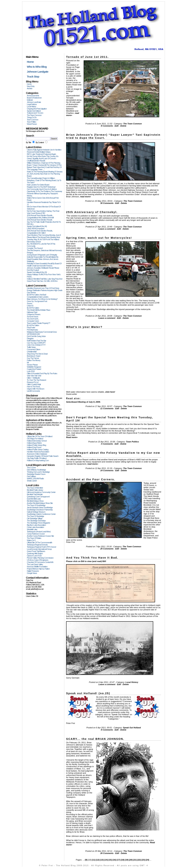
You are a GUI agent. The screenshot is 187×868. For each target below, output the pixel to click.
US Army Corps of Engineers (38, 560)
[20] (131, 860)
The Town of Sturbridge (35, 516)
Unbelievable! (32, 352)
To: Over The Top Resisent (36, 380)
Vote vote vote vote (34, 376)
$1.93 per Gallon (33, 308)
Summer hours (33, 317)
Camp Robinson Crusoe (36, 534)
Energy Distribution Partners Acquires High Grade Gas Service (45, 291)
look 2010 (31, 371)
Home (29, 84)
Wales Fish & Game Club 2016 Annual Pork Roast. (43, 199)
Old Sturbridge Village (35, 518)
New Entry (31, 86)
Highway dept (32, 312)
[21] (135, 860)
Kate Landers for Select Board (38, 185)
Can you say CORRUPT (36, 343)
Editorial (30, 100)
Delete (123, 126)
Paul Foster (31, 328)
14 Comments (107, 470)
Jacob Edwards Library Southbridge (40, 507)
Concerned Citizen (34, 349)
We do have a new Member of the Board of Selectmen (44, 208)
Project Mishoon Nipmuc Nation (38, 569)
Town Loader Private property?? (38, 323)
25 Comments (107, 549)
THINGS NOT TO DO (35, 113)
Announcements (33, 96)
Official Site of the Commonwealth (39, 542)
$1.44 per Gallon (33, 325)
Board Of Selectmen (34, 98)
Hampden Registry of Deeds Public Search (43, 456)
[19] (127, 860)
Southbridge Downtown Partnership (40, 510)
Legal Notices (32, 104)
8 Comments (107, 126)
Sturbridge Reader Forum (36, 474)
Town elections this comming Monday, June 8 (44, 235)
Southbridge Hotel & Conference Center (41, 514)
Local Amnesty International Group (39, 549)
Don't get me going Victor (36, 336)
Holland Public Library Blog (36, 445)
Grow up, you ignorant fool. (37, 301)
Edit (117, 126)
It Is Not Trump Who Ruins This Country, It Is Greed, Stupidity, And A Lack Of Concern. (43, 157)
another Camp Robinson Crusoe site (40, 536)
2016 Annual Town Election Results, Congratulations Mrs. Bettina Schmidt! (40, 216)
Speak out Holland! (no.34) (37, 226)
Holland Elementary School (37, 441)
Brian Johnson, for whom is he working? (42, 299)
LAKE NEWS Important (36, 228)
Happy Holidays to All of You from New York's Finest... (44, 276)
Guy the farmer (33, 358)
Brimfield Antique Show (35, 501)
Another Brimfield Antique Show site (40, 503)
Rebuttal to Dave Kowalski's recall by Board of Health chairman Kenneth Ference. (44, 265)
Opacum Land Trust (34, 556)
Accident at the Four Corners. (91, 479)
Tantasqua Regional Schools (37, 545)
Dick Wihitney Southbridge (36, 470)
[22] (139, 860)
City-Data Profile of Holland (37, 458)
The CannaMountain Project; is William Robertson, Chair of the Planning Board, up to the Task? (44, 180)
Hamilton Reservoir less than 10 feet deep (43, 288)
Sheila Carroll (32, 481)
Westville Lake (32, 529)
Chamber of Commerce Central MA (40, 562)
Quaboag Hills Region (35, 553)
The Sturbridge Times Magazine (38, 523)
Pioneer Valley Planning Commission (40, 558)
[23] (143, 860)
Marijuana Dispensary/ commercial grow (42, 332)
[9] (86, 860)
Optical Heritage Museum (36, 512)
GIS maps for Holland (35, 439)
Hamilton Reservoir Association (38, 452)
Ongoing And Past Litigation (37, 109)
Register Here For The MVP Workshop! (41, 187)
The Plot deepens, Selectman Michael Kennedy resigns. (44, 251)
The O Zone (31, 468)
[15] (110, 860)
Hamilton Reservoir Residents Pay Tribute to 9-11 (44, 203)
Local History (32, 106)
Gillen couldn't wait (34, 384)
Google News (32, 573)
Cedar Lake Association (35, 527)
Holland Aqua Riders (34, 443)
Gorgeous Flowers (34, 314)
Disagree (30, 338)
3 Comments (107, 444)
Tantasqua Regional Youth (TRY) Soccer (41, 547)
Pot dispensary (32, 330)
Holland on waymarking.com (38, 460)
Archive (30, 88)
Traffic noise (31, 347)
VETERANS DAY (33, 334)
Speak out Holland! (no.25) (88, 693)
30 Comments (107, 203)
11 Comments (107, 408)
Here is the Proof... (34, 387)
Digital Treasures (33, 571)
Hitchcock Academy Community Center (41, 492)
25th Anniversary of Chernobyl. (92, 212)
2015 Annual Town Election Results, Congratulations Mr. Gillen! (40, 232)
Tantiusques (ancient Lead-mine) (39, 532)
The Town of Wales (34, 538)
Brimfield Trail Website (35, 494)
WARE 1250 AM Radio (35, 478)
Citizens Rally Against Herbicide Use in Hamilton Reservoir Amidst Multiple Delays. (44, 151)
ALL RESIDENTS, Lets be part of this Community (41, 245)
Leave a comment (107, 229)
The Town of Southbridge (36, 505)
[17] (119, 860)
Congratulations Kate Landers (38, 297)
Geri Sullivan (31, 476)
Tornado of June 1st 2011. (87, 57)
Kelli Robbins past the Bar (36, 341)
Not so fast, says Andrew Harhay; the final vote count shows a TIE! (43, 212)
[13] (102, 860)
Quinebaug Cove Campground (38, 497)
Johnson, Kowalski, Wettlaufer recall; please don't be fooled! (43, 269)
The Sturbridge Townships (36, 521)
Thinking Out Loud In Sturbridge (38, 472)
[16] (114, 860)
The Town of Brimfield (35, 488)
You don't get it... (33, 319)
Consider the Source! (35, 248)
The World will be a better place (39, 310)
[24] (147, 860)
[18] (123, 860)
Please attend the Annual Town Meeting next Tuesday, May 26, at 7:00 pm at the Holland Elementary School (43, 239)
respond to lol (33, 382)
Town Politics (32, 122)
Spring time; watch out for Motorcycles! (99, 238)
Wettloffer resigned (34, 367)
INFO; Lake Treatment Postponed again (41, 154)
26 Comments (107, 853)
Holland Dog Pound (34, 447)
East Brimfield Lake (34, 499)
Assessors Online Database (37, 454)
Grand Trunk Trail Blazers (36, 551)
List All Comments (33, 391)
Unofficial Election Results (36, 161)
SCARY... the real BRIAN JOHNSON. (95, 739)
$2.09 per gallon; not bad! (36, 295)
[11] (94, 860)
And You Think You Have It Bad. (92, 558)
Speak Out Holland (34, 111)
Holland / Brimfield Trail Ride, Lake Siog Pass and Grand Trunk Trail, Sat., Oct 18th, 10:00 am (44, 280)
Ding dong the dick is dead (37, 354)
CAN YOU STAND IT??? (36, 345)
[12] (98, 860)
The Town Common (34, 115)
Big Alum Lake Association (36, 525)
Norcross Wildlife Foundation (37, 567)
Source (29, 303)
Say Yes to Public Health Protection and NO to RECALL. (44, 223)
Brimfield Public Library (35, 490)
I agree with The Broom (36, 389)
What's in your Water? (84, 327)
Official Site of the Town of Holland (40, 436)
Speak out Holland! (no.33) (37, 272)
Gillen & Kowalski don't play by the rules (42, 373)
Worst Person (32, 124)
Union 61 (30, 306)
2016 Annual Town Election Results (40, 220)
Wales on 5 (31, 540)
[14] (106, 860)
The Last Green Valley (35, 564)
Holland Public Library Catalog (38, 449)
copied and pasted (34, 369)
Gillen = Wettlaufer (33, 378)
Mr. (28, 363)
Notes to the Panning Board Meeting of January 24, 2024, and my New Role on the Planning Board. (45, 174)
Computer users (33, 321)
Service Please (32, 365)
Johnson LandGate (34, 102)
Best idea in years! (34, 356)
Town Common (33, 120)
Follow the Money (34, 360)
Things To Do (32, 117)
